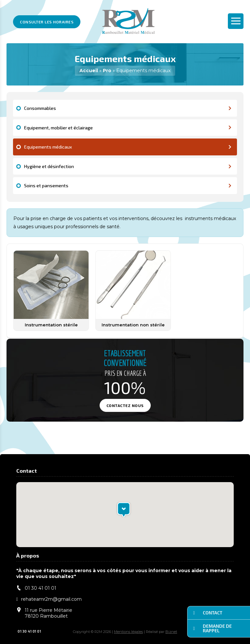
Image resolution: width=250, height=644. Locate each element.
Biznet (171, 632)
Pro (107, 71)
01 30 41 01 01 (26, 631)
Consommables (128, 108)
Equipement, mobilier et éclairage (128, 128)
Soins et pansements (128, 185)
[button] (124, 510)
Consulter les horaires (47, 22)
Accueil (89, 71)
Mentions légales (128, 632)
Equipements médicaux (128, 147)
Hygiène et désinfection (128, 166)
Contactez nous (125, 405)
